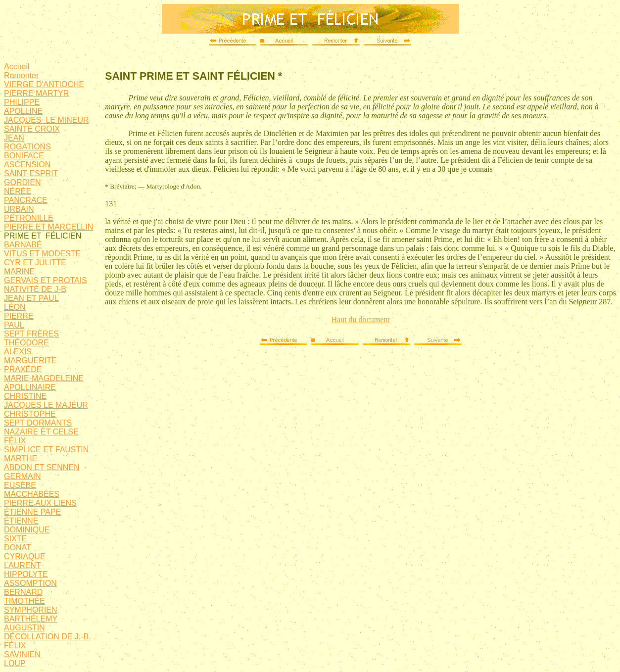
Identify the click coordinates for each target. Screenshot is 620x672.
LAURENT (23, 565)
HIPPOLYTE (26, 574)
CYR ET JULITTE (35, 263)
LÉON (15, 307)
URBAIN (19, 209)
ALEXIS (18, 352)
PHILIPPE (22, 102)
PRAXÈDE (23, 369)
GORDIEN (23, 182)
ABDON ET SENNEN (42, 467)
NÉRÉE (18, 191)
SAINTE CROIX (32, 129)
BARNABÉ (23, 245)
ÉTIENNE (21, 521)
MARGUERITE (30, 360)
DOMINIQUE (27, 530)
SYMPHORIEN (31, 610)
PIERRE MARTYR (36, 93)
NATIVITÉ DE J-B (35, 289)
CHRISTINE (25, 396)
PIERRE (19, 316)
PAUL (14, 325)
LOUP (15, 663)
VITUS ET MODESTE (42, 254)
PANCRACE (26, 200)
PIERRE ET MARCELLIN (48, 227)
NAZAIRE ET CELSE (41, 432)
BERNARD (23, 592)
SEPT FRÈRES (31, 334)
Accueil (17, 67)
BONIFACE (24, 156)
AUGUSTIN (24, 628)
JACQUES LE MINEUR (47, 120)
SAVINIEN (22, 654)
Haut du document (361, 319)
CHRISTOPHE (30, 414)
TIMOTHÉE (24, 601)
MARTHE (21, 458)
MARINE (19, 271)
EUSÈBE (20, 485)
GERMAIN (23, 476)
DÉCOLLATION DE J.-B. (48, 637)
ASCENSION (27, 165)
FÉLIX (15, 441)
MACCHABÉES (32, 494)
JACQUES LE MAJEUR (46, 405)
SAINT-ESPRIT (31, 173)
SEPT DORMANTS (38, 423)
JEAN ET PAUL (31, 298)
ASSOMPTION (30, 583)
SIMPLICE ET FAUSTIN (46, 450)
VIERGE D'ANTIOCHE (44, 84)
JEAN (14, 138)
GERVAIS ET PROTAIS (46, 280)
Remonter (21, 75)
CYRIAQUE (25, 556)
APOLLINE (23, 111)
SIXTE (15, 539)
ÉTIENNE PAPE (32, 512)
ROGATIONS (27, 147)
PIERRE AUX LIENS (40, 503)
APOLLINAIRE (30, 387)
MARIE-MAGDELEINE (44, 378)
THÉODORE (26, 343)
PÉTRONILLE (29, 218)
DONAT (18, 548)
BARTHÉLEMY (31, 619)
